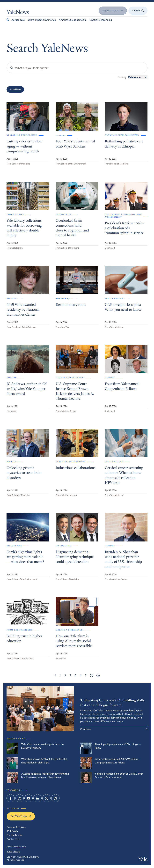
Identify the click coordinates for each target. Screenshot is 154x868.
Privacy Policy (13, 851)
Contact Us (13, 839)
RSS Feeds (12, 831)
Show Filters (15, 89)
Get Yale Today (21, 816)
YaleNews (18, 13)
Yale (143, 860)
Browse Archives (16, 827)
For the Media (15, 835)
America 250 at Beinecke (73, 20)
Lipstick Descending (101, 20)
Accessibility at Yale (16, 847)
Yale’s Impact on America (42, 20)
